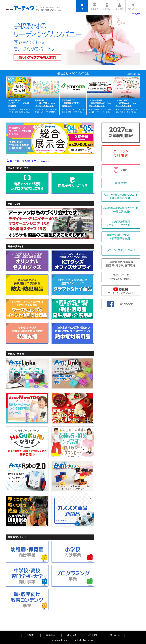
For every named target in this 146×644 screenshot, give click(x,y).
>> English (136, 14)
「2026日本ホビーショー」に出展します (126, 104)
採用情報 (93, 634)
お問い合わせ (114, 634)
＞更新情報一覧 (133, 74)
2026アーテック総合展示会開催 (19, 104)
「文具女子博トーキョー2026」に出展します (46, 104)
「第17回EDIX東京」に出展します (72, 104)
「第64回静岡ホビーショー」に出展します (100, 104)
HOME (31, 634)
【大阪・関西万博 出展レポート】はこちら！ (29, 161)
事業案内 (51, 634)
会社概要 (72, 634)
